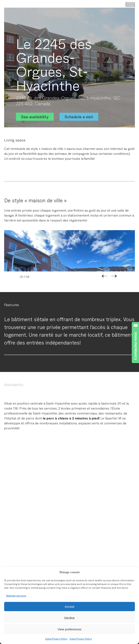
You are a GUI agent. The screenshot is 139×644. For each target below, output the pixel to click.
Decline (69, 618)
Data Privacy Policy (56, 639)
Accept (70, 607)
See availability (35, 117)
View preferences (70, 629)
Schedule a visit (79, 117)
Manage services (16, 595)
